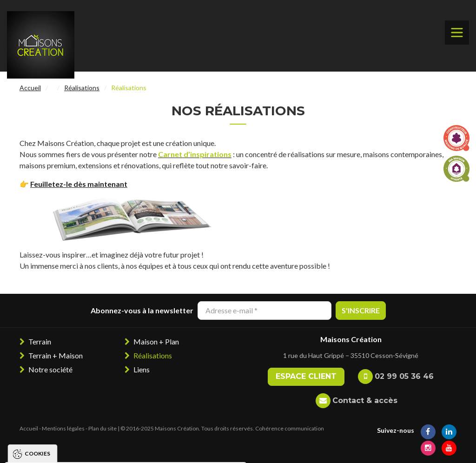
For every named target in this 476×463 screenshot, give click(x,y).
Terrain (40, 341)
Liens (142, 369)
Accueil (30, 88)
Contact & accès (365, 400)
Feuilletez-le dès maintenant (79, 184)
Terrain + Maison (56, 355)
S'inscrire (361, 310)
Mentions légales (63, 428)
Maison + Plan (156, 341)
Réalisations (82, 88)
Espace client (306, 376)
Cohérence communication (290, 428)
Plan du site (102, 428)
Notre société (50, 369)
